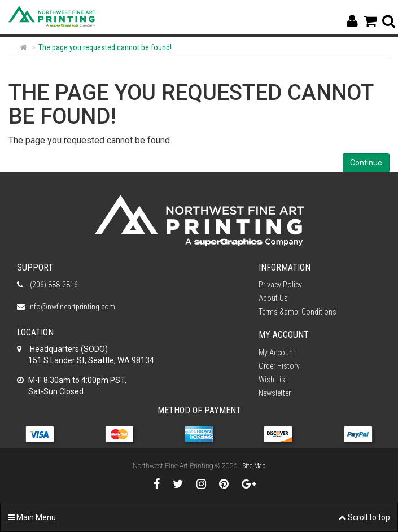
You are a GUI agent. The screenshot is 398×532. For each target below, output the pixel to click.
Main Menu (32, 517)
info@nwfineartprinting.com (72, 307)
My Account (277, 352)
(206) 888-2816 (53, 285)
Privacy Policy (280, 285)
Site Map (254, 466)
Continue (366, 163)
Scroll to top (364, 517)
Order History (279, 366)
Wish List (273, 380)
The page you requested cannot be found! (105, 47)
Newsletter (275, 393)
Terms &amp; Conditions (298, 312)
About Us (273, 298)
